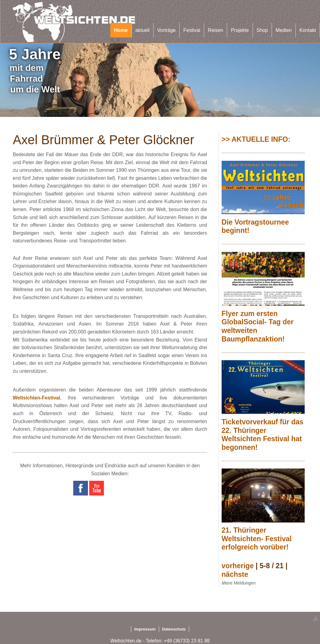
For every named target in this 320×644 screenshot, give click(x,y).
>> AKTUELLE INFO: (256, 139)
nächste (235, 574)
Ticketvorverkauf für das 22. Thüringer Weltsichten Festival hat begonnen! (263, 435)
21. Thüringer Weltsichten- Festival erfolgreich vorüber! (257, 539)
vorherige (238, 566)
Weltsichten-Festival (36, 398)
